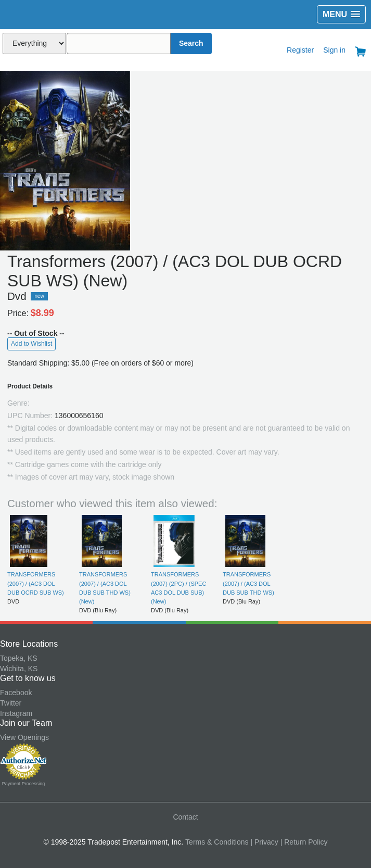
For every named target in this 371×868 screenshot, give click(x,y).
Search (191, 43)
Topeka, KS (19, 658)
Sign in (334, 50)
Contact (185, 817)
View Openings (24, 737)
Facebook (16, 693)
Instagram (16, 713)
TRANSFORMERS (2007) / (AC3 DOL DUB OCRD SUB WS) (36, 583)
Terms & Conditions (217, 842)
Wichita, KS (19, 669)
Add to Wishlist (31, 344)
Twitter (11, 703)
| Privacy (264, 842)
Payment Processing (24, 784)
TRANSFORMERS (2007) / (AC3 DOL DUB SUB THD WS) (248, 583)
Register (300, 50)
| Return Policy (304, 842)
